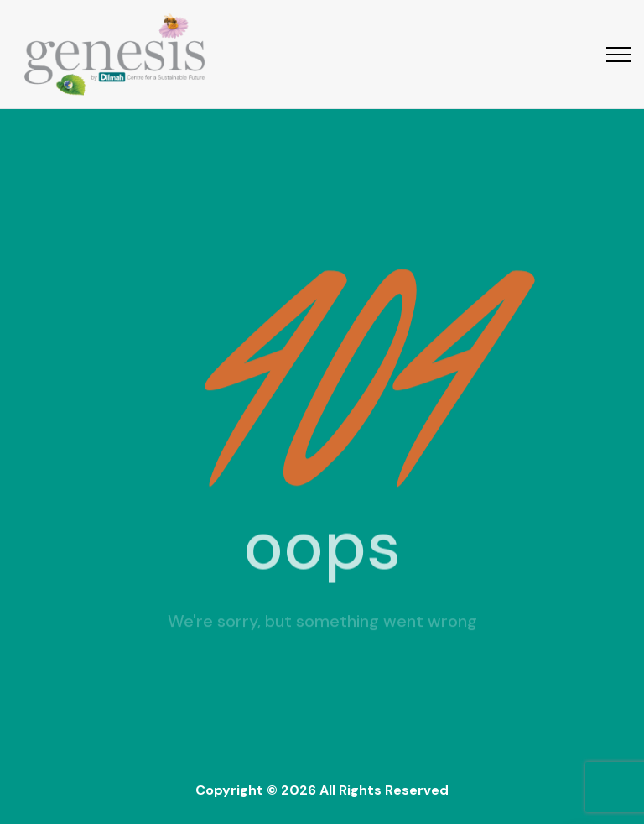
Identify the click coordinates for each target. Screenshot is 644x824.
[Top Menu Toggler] (619, 55)
